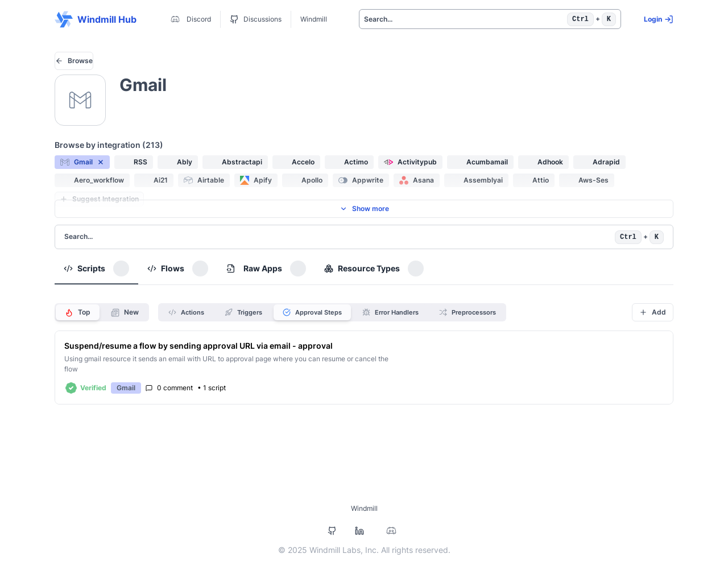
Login (659, 19)
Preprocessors (468, 312)
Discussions (256, 19)
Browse (74, 61)
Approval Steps (312, 312)
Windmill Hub (96, 19)
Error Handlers (390, 312)
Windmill (314, 19)
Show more (364, 208)
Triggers (243, 312)
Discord (190, 19)
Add (653, 312)
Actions (186, 312)
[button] (82, 162)
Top (78, 312)
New (125, 312)
